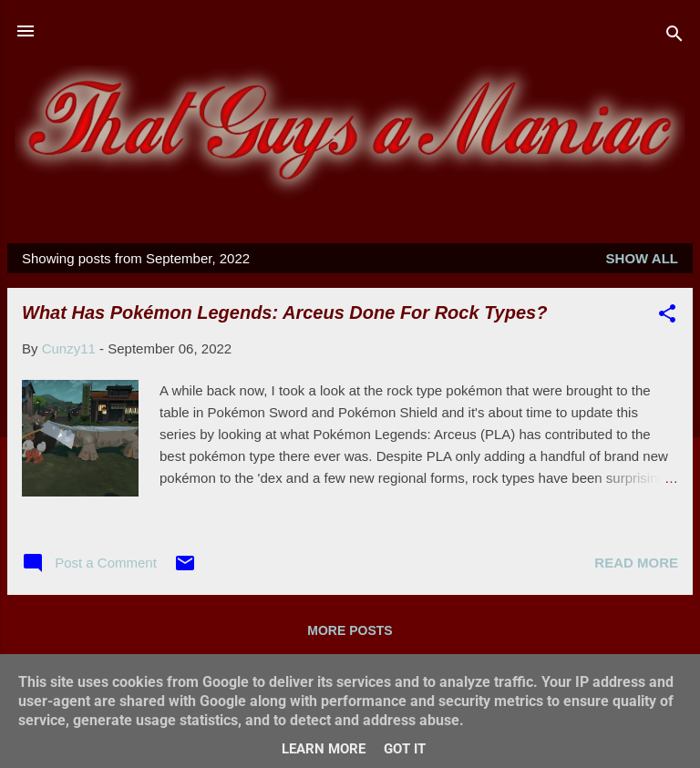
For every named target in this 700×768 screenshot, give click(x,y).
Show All (642, 258)
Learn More (324, 749)
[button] (667, 317)
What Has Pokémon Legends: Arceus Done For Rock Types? (284, 312)
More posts (350, 630)
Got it (405, 749)
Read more (636, 563)
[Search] (674, 37)
